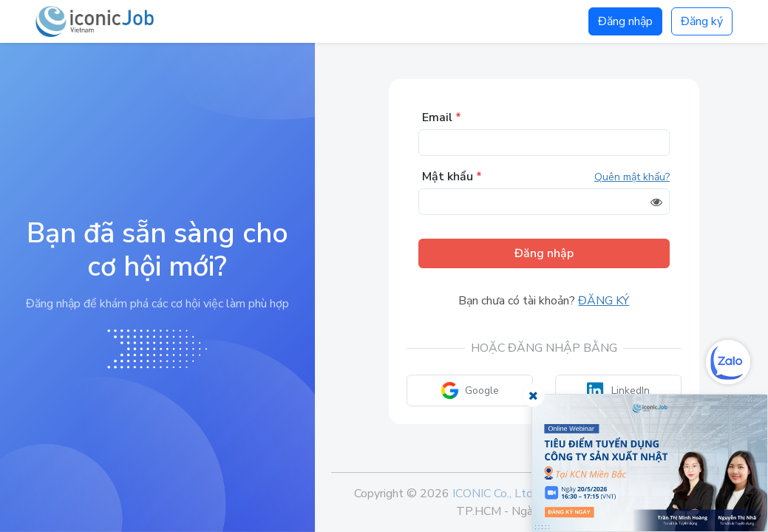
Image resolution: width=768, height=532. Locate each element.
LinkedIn (618, 391)
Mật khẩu (452, 177)
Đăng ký (702, 21)
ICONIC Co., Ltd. (494, 494)
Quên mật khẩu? (632, 177)
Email (442, 117)
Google (470, 391)
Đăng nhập (625, 21)
